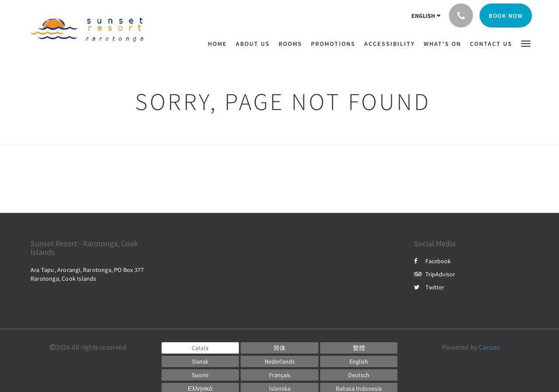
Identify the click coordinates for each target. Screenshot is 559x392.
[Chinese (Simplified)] (279, 348)
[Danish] (200, 361)
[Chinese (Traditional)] (359, 348)
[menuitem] (220, 44)
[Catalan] (200, 348)
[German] (359, 375)
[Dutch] (279, 361)
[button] (526, 43)
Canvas (489, 347)
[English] (359, 361)
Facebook (432, 261)
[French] (279, 375)
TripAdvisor (435, 274)
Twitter (429, 287)
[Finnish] (200, 375)
